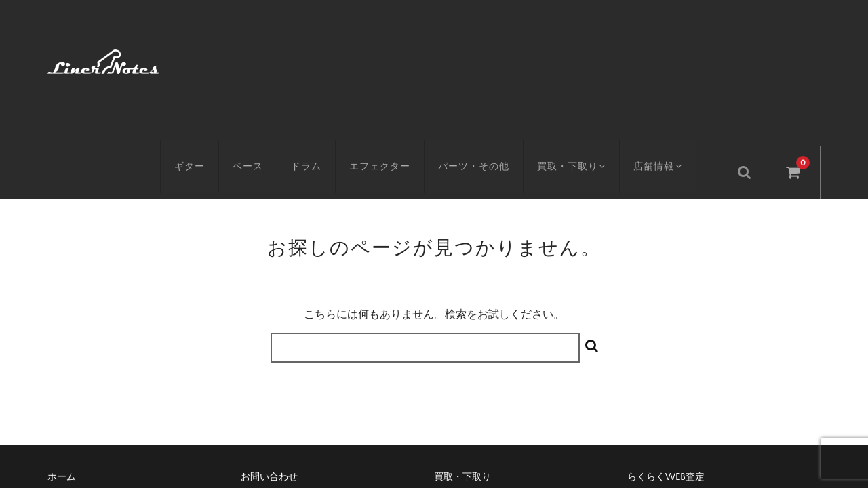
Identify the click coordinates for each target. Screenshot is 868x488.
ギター (198, 59)
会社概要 (453, 388)
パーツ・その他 (482, 59)
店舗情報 (672, 59)
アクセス (66, 388)
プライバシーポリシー (675, 388)
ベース (256, 59)
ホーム (62, 365)
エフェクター (388, 59)
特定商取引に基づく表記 (293, 388)
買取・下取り (581, 59)
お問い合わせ (269, 365)
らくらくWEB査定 (666, 365)
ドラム (314, 59)
